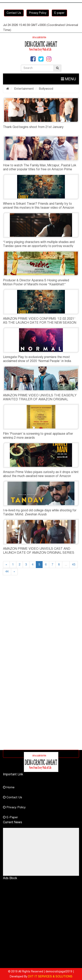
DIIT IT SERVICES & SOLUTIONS (50, 977)
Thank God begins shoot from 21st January (33, 127)
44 (7, 571)
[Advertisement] (41, 626)
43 (74, 564)
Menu (68, 79)
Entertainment (24, 89)
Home (9, 787)
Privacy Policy (38, 13)
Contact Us (14, 13)
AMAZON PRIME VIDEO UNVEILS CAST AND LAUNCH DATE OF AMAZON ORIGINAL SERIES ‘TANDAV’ (39, 553)
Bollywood (46, 89)
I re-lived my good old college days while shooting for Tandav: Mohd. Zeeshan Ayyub (40, 512)
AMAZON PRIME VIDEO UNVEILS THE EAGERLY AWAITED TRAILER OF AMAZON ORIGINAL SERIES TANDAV (40, 399)
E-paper (59, 13)
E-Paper (10, 817)
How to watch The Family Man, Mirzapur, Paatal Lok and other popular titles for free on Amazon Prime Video (40, 169)
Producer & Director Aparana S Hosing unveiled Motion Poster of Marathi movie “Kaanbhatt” (36, 282)
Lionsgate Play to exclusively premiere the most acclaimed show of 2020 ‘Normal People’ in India (37, 359)
